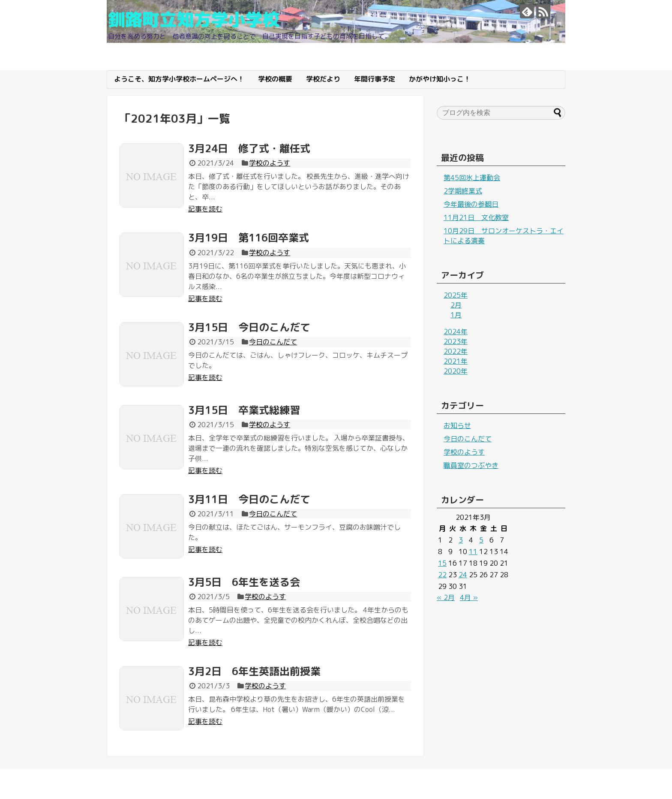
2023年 (456, 341)
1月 (456, 315)
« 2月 (446, 597)
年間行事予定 (375, 79)
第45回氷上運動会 (472, 178)
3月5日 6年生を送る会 (244, 582)
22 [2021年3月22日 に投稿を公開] (442, 575)
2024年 (456, 332)
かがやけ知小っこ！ (440, 79)
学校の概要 (275, 79)
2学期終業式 (463, 191)
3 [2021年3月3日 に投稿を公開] (461, 540)
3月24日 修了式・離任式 (249, 148)
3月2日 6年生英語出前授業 (254, 671)
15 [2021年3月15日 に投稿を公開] (442, 563)
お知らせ (457, 425)
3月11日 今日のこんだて (249, 499)
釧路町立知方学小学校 (194, 19)
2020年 (456, 371)
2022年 (456, 351)
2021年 (456, 361)
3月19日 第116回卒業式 (249, 238)
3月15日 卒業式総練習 (244, 410)
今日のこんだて (273, 342)
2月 (456, 305)
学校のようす (270, 163)
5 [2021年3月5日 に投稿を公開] (481, 540)
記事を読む (205, 209)
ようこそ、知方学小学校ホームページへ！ (179, 79)
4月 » (469, 597)
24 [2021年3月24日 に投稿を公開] (463, 575)
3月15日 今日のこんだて (249, 327)
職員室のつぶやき (471, 465)
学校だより (323, 79)
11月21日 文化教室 (476, 217)
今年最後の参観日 (471, 204)
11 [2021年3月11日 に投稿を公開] (473, 552)
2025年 (456, 295)
